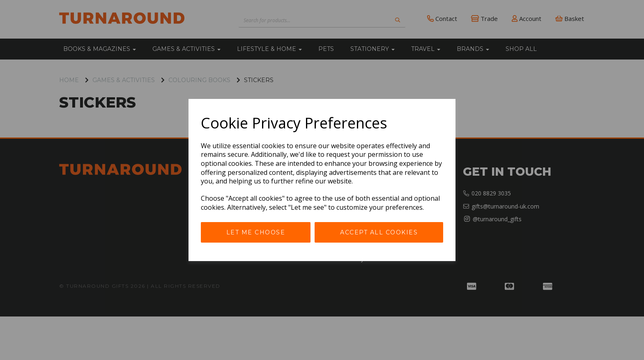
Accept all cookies (379, 232)
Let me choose (256, 232)
